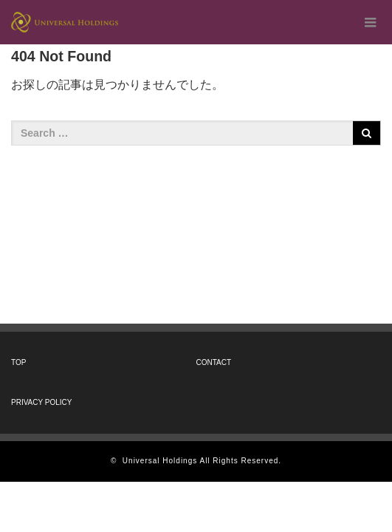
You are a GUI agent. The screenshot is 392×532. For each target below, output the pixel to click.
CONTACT (214, 362)
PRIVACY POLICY (41, 402)
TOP (18, 362)
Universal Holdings (160, 461)
